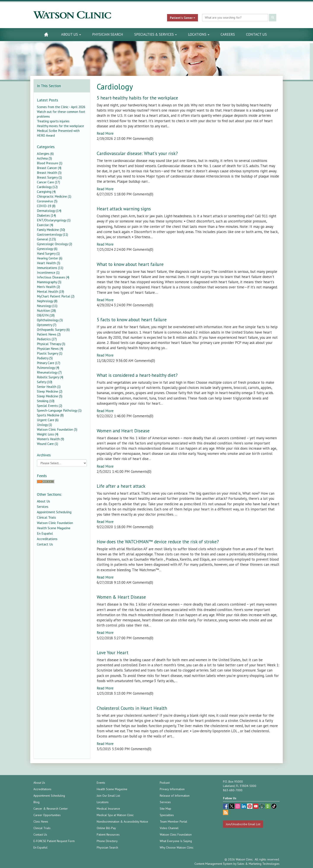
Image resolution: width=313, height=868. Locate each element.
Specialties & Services (156, 34)
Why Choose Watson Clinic (177, 847)
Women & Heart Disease (121, 597)
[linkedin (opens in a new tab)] (244, 807)
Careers (228, 34)
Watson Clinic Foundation (55, 523)
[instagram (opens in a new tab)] (238, 807)
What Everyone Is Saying (176, 841)
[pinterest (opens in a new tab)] (250, 807)
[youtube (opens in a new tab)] (256, 807)
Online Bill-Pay (106, 828)
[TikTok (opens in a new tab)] (274, 807)
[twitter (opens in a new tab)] (232, 807)
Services (43, 507)
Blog (36, 802)
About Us (71, 34)
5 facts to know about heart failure (132, 320)
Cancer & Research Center (51, 809)
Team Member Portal (173, 822)
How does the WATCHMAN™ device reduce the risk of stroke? (158, 542)
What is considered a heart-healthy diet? (137, 375)
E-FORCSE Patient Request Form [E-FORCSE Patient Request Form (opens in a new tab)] (54, 841)
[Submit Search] (273, 18)
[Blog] (226, 813)
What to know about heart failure (130, 264)
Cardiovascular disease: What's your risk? (137, 153)
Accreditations (47, 539)
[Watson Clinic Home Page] (46, 34)
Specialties (167, 815)
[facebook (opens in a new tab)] (226, 807)
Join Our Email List (108, 796)
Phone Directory (107, 841)
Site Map (165, 809)
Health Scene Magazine (54, 528)
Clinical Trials (46, 517)
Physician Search (108, 34)
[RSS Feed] (62, 482)
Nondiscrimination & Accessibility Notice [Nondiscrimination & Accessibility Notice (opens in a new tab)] (122, 822)
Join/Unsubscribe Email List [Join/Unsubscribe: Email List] (243, 824)
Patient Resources (108, 834)
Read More (105, 133)
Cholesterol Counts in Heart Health (132, 708)
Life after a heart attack (121, 486)
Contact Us (256, 34)
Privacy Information (172, 789)
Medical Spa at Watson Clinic (115, 815)
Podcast (165, 783)
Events (101, 783)
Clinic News (41, 822)
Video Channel (169, 828)
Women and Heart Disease (123, 431)
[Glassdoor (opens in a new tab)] (268, 807)
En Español (45, 533)
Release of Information (175, 796)
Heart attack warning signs (124, 209)
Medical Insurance (108, 809)
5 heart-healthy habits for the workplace (137, 98)
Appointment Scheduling (54, 512)
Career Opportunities (47, 815)
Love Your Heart (113, 653)
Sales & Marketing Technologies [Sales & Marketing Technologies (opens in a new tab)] (258, 864)
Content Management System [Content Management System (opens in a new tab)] (213, 864)
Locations (199, 34)
